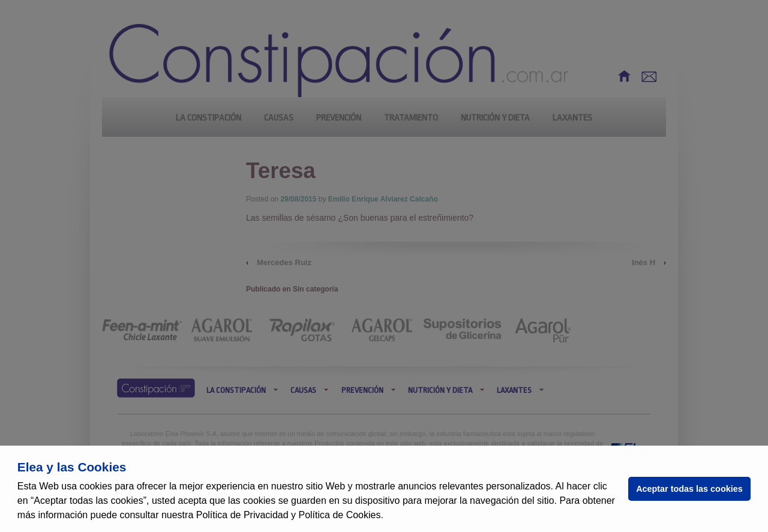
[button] (388, 516)
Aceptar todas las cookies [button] (689, 489)
